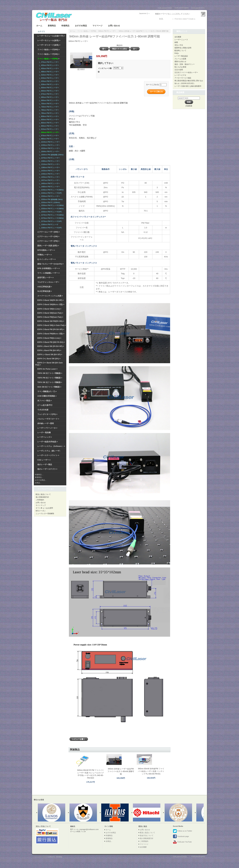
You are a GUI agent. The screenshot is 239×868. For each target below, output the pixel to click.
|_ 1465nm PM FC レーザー (49, 183)
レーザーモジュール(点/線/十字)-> (51, 36)
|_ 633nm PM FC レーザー (49, 78)
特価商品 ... (39, 475)
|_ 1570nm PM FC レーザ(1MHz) (51, 215)
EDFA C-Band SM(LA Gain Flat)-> (52, 325)
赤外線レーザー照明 (46, 423)
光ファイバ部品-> (45, 401)
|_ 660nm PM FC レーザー (49, 91)
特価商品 (65, 26)
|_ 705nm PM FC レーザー (49, 104)
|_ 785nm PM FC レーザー (49, 113)
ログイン (168, 19)
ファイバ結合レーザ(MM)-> (49, 50)
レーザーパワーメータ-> (47, 428)
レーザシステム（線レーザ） (49, 451)
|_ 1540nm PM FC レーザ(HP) (50, 193)
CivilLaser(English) (182, 8)
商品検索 (180, 92)
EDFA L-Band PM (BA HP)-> (49, 350)
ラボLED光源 (43, 410)
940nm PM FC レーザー (107, 31)
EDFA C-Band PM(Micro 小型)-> (51, 334)
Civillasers (51, 857)
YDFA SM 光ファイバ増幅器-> (50, 373)
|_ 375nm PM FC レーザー (49, 62)
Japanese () (143, 13)
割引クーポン (41, 511)
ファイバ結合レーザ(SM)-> (48, 54)
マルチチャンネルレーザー (48, 282)
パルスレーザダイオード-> (48, 419)
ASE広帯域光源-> (45, 287)
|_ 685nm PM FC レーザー (49, 97)
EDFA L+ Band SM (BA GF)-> (50, 355)
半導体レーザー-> (45, 255)
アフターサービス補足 (183, 78)
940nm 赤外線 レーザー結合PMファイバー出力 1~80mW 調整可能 (121, 771)
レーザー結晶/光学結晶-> (48, 442)
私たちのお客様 (180, 67)
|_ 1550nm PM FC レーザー (49, 196)
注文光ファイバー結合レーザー (186, 72)
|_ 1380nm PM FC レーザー (49, 167)
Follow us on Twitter (182, 831)
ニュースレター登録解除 (45, 513)
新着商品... (39, 477)
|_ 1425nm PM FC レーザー (49, 171)
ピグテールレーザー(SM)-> (48, 237)
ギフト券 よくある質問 (44, 508)
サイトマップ (41, 505)
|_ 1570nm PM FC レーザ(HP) (50, 221)
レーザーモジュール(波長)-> (49, 40)
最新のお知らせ (180, 61)
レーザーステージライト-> (48, 455)
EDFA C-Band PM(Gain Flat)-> (50, 317)
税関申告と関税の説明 (183, 48)
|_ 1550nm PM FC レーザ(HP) (50, 212)
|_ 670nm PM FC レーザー (49, 94)
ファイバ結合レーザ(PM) (87, 31)
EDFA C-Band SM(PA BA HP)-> (51, 300)
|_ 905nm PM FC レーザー (49, 126)
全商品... (38, 483)
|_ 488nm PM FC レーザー (49, 72)
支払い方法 (179, 45)
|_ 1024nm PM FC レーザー (49, 142)
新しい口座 (200, 19)
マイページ (97, 26)
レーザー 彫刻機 (44, 433)
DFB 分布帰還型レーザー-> (49, 268)
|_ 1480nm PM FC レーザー (49, 187)
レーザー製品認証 (181, 56)
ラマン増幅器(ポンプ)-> (47, 391)
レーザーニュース (181, 40)
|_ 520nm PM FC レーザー (49, 75)
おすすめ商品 (81, 26)
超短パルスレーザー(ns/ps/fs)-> (50, 264)
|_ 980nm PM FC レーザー (49, 139)
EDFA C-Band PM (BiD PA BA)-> (51, 342)
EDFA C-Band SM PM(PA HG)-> (51, 321)
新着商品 (52, 26)
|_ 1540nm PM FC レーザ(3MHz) (51, 190)
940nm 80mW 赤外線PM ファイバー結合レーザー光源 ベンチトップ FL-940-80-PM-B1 (151, 771)
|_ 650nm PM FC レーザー (49, 88)
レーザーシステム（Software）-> (51, 446)
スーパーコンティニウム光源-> (50, 296)
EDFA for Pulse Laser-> (47, 369)
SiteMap (59, 857)
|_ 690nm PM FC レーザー (49, 100)
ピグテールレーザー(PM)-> (48, 241)
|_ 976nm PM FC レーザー (49, 136)
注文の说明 (179, 70)
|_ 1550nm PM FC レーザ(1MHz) (51, 205)
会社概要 (178, 37)
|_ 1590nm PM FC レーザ (48, 224)
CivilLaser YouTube (182, 842)
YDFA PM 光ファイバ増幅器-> (50, 378)
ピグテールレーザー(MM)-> (49, 232)
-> (48, 59)
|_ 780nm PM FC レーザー (49, 110)
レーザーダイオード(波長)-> (49, 45)
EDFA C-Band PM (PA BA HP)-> (51, 329)
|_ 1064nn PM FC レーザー (49, 151)
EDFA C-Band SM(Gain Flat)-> (50, 313)
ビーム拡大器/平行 (45, 405)
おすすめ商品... (41, 480)
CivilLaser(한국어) (198, 8)
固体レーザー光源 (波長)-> (48, 246)
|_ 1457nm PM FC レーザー (49, 180)
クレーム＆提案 (180, 59)
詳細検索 (189, 106)
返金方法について (147, 835)
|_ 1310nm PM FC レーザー (49, 164)
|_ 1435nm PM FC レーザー (49, 174)
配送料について (180, 50)
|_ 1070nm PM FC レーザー (49, 158)
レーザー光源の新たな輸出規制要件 (188, 86)
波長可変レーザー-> (45, 278)
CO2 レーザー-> (44, 460)
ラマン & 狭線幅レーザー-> (48, 273)
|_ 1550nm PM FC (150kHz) (49, 202)
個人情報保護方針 (42, 497)
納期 (176, 42)
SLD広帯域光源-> (45, 291)
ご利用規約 (40, 500)
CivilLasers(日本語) (165, 8)
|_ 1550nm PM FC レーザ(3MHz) (51, 209)
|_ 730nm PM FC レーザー (49, 107)
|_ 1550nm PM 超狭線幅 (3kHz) (50, 199)
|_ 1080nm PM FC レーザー (49, 161)
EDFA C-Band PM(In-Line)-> (49, 338)
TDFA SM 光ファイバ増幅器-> (50, 382)
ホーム (39, 26)
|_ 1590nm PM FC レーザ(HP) (50, 228)
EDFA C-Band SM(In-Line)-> (49, 309)
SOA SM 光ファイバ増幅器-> (49, 387)
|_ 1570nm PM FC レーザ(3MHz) (51, 218)
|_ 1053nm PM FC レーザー (49, 148)
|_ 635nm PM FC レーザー (49, 81)
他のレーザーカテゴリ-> (47, 469)
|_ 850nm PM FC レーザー (49, 123)
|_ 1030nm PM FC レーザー (49, 145)
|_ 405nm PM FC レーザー (49, 65)
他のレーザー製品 (45, 464)
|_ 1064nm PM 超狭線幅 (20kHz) (51, 155)
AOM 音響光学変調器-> (47, 396)
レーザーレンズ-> (45, 437)
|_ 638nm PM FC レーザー (49, 84)
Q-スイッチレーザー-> (46, 259)
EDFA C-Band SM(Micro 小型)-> (51, 304)
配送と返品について (43, 494)
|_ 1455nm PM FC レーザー (49, 177)
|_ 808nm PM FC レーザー (49, 116)
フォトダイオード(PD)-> (47, 414)
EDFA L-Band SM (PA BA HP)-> (51, 346)
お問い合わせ (114, 26)
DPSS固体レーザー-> (46, 250)
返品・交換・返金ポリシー (185, 64)
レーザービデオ (180, 75)
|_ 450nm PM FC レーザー (49, 68)
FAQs (177, 53)
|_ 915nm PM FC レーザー (49, 129)
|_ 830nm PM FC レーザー (49, 120)
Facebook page (181, 837)
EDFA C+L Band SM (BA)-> (49, 359)
